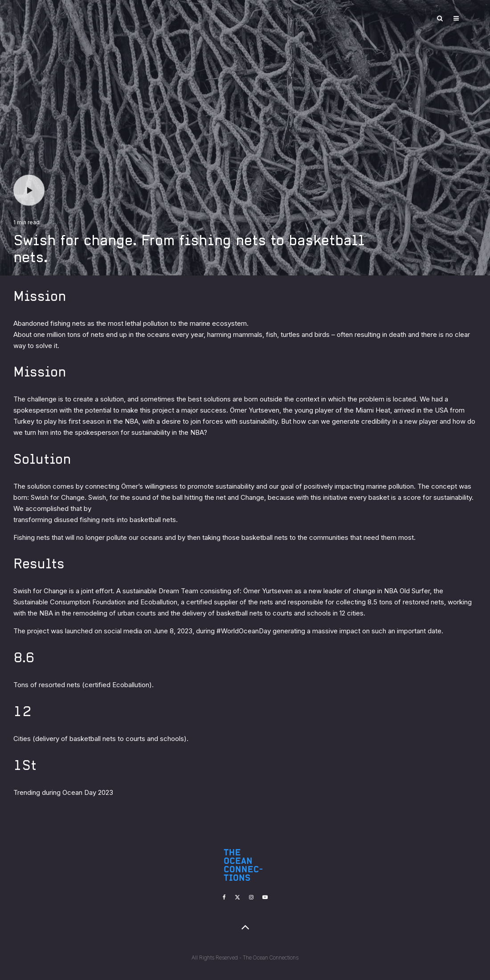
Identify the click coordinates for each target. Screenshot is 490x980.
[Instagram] (251, 897)
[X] (237, 897)
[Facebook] (224, 897)
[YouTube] (265, 897)
